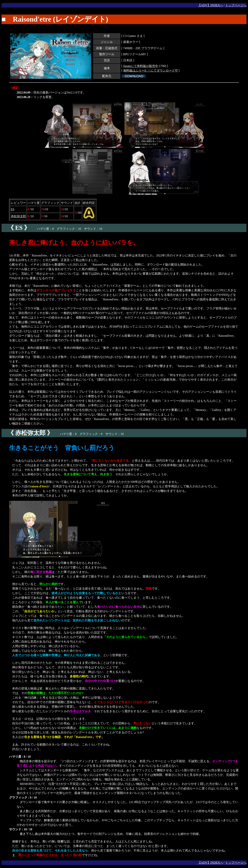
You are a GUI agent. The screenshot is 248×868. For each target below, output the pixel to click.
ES (13, 209)
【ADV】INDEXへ (210, 5)
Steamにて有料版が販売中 (141, 66)
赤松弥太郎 (18, 216)
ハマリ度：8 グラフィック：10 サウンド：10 (52, 229)
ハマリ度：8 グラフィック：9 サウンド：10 (63, 434)
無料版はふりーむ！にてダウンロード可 (151, 71)
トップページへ (236, 5)
